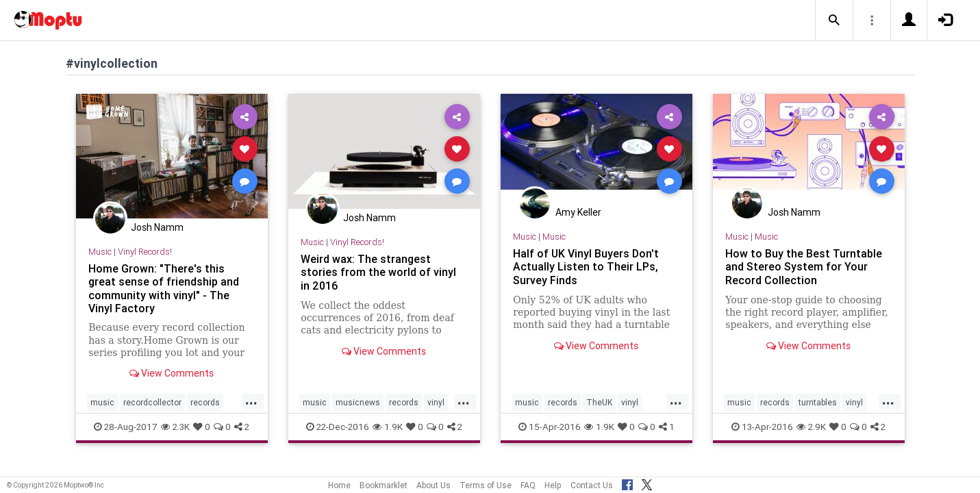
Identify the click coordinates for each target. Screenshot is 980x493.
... (251, 401)
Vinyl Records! (145, 252)
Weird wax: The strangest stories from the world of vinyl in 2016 (378, 272)
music (102, 402)
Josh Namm (157, 227)
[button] (834, 21)
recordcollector (152, 402)
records (205, 402)
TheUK (599, 402)
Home (339, 485)
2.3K (175, 427)
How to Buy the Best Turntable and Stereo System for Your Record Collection (804, 266)
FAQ (528, 485)
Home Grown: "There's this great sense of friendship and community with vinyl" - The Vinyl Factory (164, 288)
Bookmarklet (384, 485)
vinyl (436, 402)
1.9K (388, 427)
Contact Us (592, 485)
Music (100, 252)
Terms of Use (486, 485)
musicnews (358, 402)
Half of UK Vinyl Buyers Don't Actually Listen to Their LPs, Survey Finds (586, 266)
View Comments (172, 373)
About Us (434, 485)
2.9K (811, 427)
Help (553, 485)
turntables (818, 402)
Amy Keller (578, 212)
